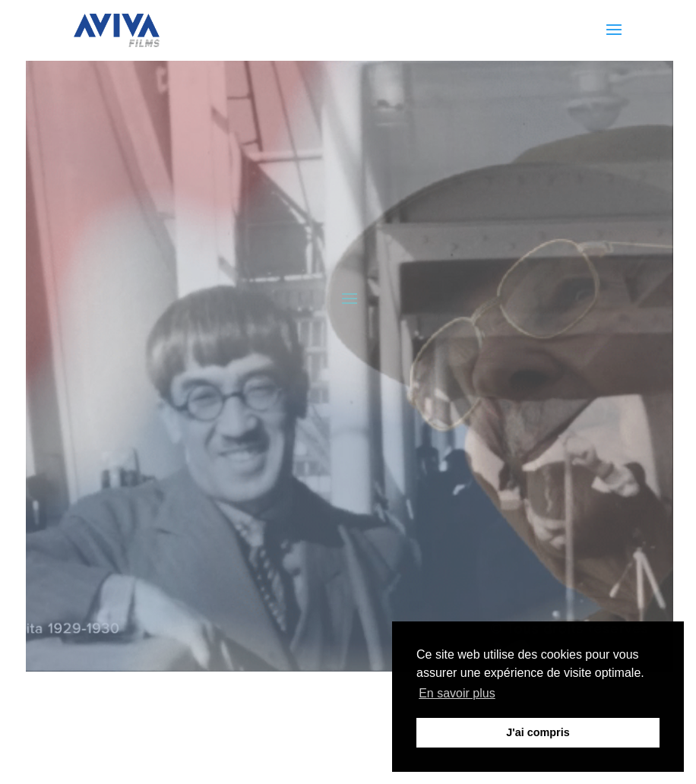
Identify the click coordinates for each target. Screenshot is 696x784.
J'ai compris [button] (538, 732)
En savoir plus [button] (457, 693)
